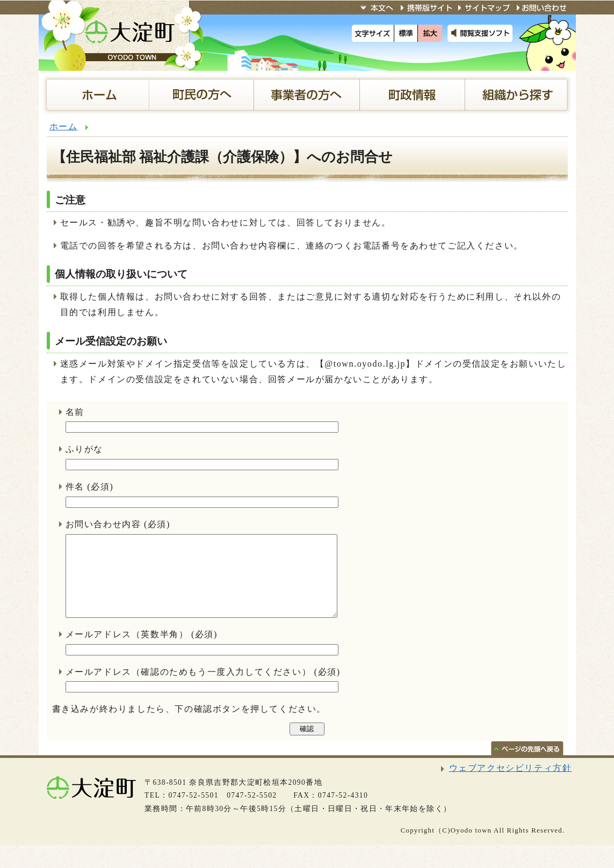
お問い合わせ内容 (103, 524)
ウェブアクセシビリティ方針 (511, 784)
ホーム (64, 126)
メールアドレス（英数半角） (127, 650)
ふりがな (84, 449)
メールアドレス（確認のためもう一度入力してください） (189, 688)
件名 (75, 487)
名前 (75, 412)
